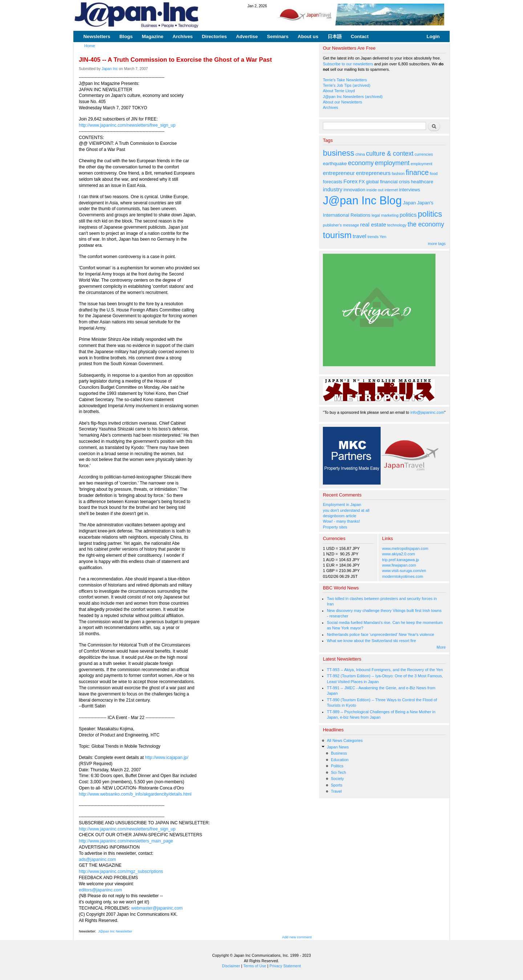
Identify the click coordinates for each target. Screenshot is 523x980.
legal (376, 215)
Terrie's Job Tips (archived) (347, 85)
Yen (383, 237)
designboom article (340, 516)
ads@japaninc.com (97, 859)
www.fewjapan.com (399, 565)
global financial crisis (388, 182)
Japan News (338, 747)
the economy (426, 224)
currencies (424, 154)
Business (339, 753)
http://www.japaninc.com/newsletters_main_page (126, 841)
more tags (437, 244)
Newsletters (97, 36)
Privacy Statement (285, 966)
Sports (337, 785)
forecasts (333, 182)
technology (397, 225)
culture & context (390, 154)
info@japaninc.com (427, 412)
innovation (354, 190)
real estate (373, 224)
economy (361, 163)
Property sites (335, 527)
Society (337, 779)
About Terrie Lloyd (339, 91)
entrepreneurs (373, 173)
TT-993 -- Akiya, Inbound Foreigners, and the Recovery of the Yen (385, 670)
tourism (337, 235)
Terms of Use (255, 966)
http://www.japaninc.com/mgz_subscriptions (121, 871)
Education (340, 760)
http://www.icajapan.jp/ (167, 758)
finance (417, 172)
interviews (410, 190)
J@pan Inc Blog (362, 201)
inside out (375, 190)
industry (333, 189)
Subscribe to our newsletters (348, 64)
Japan (409, 203)
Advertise (247, 36)
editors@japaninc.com (100, 890)
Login (433, 36)
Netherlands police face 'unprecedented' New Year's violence (381, 634)
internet (391, 190)
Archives (183, 36)
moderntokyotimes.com (403, 576)
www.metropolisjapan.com (405, 548)
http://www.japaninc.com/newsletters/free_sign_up (127, 125)
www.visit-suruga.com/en (404, 571)
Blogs (126, 36)
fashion (398, 173)
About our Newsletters (342, 102)
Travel (336, 791)
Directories (214, 36)
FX (362, 182)
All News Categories (345, 740)
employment (392, 163)
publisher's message (341, 225)
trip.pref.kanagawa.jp (401, 560)
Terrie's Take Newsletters (345, 80)
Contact (360, 36)
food (434, 173)
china (360, 154)
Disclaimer (231, 966)
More (441, 647)
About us (308, 36)
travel (360, 236)
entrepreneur (339, 173)
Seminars (278, 36)
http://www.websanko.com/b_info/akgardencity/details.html (135, 794)
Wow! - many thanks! (341, 521)
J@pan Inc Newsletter (115, 931)
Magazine (152, 36)
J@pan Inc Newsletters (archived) (353, 97)
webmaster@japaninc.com (157, 908)
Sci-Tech (338, 772)
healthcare (422, 182)
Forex (350, 181)
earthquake (335, 164)
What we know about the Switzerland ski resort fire (371, 641)
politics (408, 215)
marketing (390, 215)
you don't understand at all (346, 510)
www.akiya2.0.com (399, 554)
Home (90, 46)
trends (373, 237)
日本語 (335, 36)
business (339, 153)
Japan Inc (110, 69)
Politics (337, 766)
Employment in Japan (342, 505)
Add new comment (297, 937)
